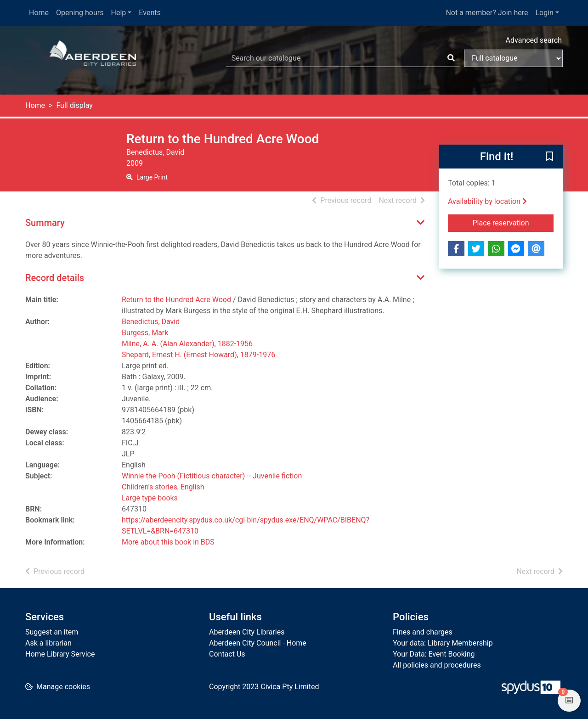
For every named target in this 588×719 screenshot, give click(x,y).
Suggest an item (52, 632)
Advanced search (534, 40)
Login (544, 13)
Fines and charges (423, 632)
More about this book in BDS (168, 542)
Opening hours (80, 13)
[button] (549, 157)
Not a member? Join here (487, 13)
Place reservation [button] (513, 222)
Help (119, 13)
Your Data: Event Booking (434, 654)
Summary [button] (45, 223)
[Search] (451, 58)
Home (39, 13)
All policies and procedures (437, 665)
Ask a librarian (48, 643)
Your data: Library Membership (443, 643)
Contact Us (227, 654)
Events (150, 13)
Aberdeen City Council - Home (258, 643)
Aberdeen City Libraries (247, 632)
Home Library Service (60, 654)
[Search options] (513, 58)
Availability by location (487, 201)
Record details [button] (55, 278)
